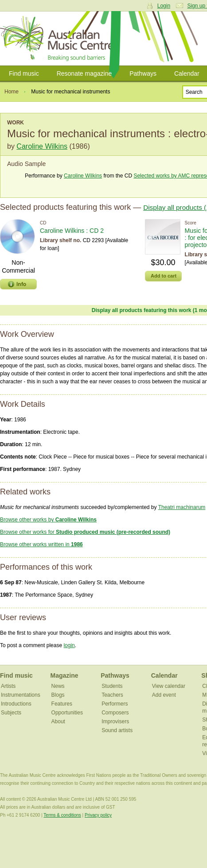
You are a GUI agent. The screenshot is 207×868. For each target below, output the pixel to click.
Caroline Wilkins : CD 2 (72, 231)
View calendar (169, 686)
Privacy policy (98, 815)
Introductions (16, 704)
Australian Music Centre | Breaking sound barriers (59, 39)
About (58, 721)
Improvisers (115, 721)
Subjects (11, 713)
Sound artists (117, 730)
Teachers (112, 695)
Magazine (64, 675)
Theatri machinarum (182, 507)
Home (12, 92)
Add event (164, 695)
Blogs (58, 695)
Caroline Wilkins (42, 146)
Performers (115, 704)
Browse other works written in (41, 544)
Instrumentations (21, 695)
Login (164, 6)
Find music (24, 73)
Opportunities (67, 713)
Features (62, 704)
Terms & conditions (62, 815)
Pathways (143, 73)
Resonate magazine (84, 73)
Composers (115, 713)
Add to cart (164, 276)
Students (112, 686)
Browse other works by (48, 520)
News (58, 686)
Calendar (164, 675)
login (69, 645)
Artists (8, 686)
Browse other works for (85, 532)
